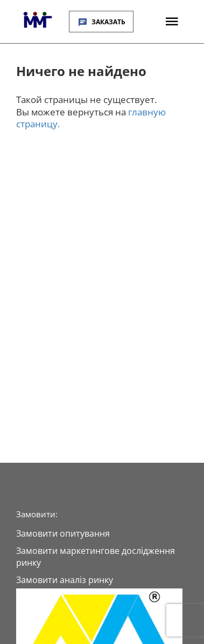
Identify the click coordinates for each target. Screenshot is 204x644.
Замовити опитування (63, 533)
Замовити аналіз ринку (65, 580)
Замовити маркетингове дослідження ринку (96, 557)
